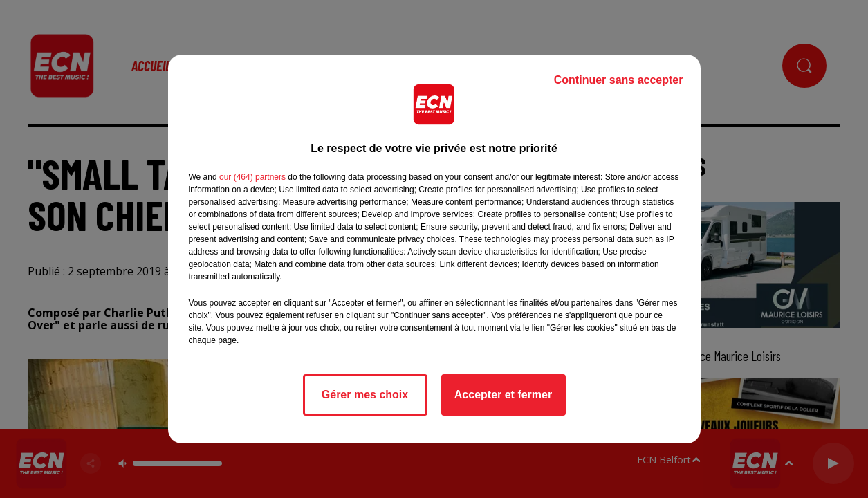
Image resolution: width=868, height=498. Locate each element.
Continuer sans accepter (619, 80)
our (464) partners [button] (252, 177)
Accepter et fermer (503, 395)
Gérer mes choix (365, 395)
